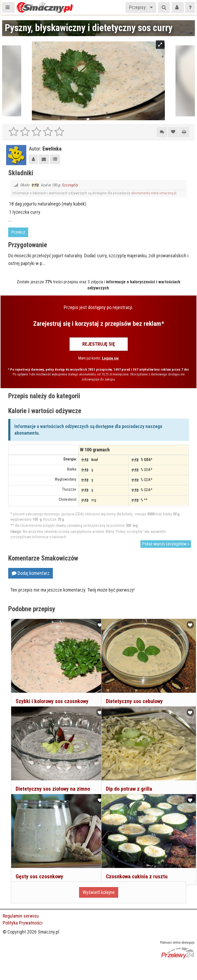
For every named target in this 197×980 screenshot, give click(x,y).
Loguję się (110, 358)
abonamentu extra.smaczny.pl (154, 193)
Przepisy (137, 7)
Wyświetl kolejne (99, 892)
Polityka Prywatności (23, 923)
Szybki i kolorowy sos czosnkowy (52, 693)
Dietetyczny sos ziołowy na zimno (52, 780)
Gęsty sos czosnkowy (39, 868)
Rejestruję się (99, 344)
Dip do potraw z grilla (129, 780)
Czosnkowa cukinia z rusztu (136, 868)
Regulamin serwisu (21, 916)
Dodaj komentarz (31, 573)
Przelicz (18, 232)
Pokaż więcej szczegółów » (166, 544)
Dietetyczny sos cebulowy (134, 693)
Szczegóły (70, 185)
